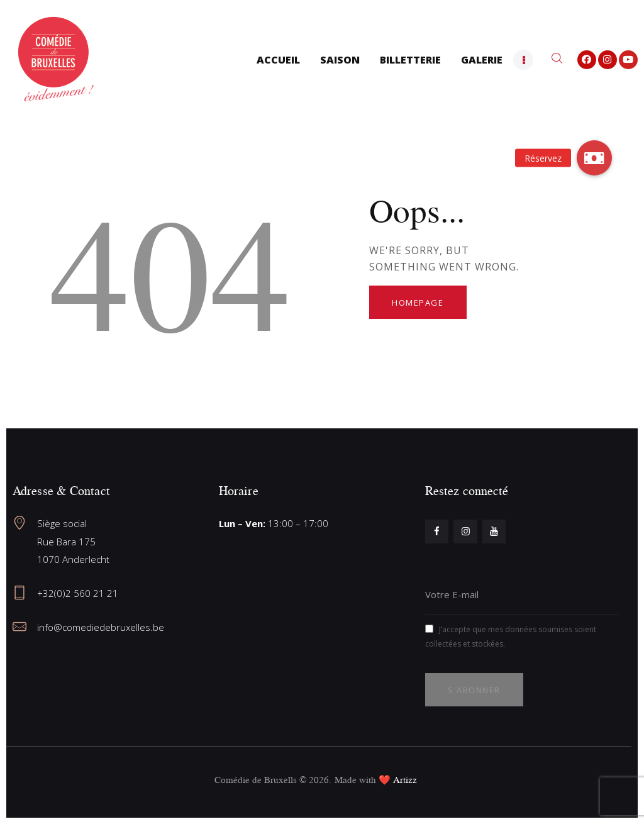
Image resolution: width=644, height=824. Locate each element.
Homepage (418, 303)
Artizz (405, 780)
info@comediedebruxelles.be (101, 627)
